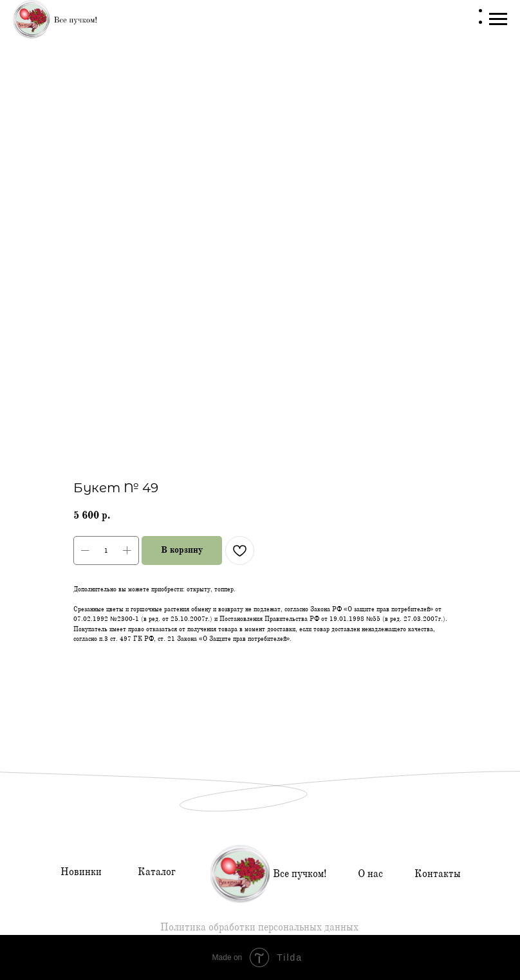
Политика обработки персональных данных (259, 927)
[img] (240, 874)
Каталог (157, 872)
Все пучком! (300, 874)
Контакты (438, 874)
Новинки (81, 872)
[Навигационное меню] (498, 19)
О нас (370, 874)
